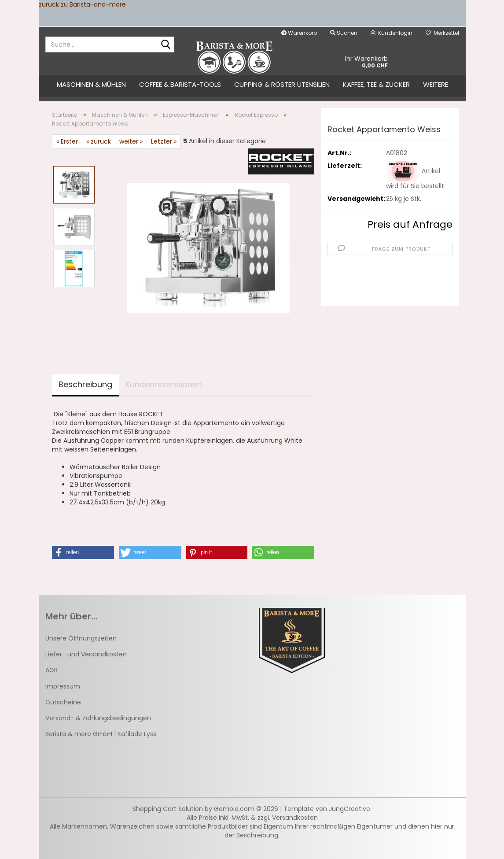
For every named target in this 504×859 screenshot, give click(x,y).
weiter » (131, 141)
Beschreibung (85, 384)
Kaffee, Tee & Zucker (376, 84)
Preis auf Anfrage (410, 224)
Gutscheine (63, 702)
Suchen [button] (344, 33)
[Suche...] (166, 45)
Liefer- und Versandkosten (86, 654)
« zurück (99, 141)
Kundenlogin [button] (392, 33)
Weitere (436, 84)
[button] (83, 552)
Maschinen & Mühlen (91, 84)
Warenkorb (299, 33)
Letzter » (164, 141)
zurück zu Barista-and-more (82, 4)
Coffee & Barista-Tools (180, 84)
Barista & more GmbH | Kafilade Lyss (101, 734)
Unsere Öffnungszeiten (81, 638)
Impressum (63, 686)
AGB (52, 670)
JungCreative (349, 809)
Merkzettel (442, 33)
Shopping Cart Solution (168, 809)
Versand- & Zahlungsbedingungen (98, 718)
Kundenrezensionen (164, 384)
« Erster (67, 141)
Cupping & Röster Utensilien (282, 84)
